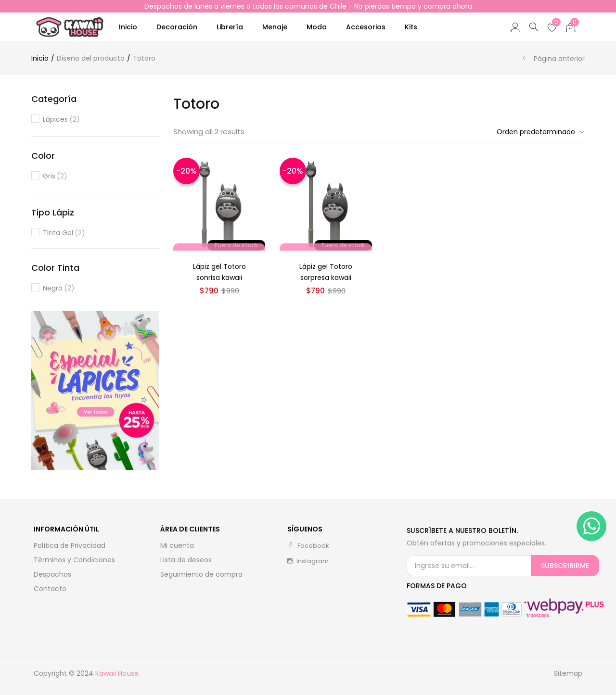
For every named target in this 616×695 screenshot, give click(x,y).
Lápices (61, 120)
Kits (411, 27)
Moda (317, 27)
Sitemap (568, 673)
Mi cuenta (177, 545)
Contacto (50, 589)
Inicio (128, 27)
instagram (308, 561)
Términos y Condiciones (74, 560)
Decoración (177, 27)
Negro (59, 288)
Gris (55, 176)
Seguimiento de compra (201, 574)
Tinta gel (64, 233)
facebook (308, 546)
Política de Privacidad (70, 545)
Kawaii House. (118, 673)
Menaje (275, 27)
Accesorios (366, 27)
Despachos (52, 574)
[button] (571, 27)
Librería (230, 27)
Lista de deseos (186, 560)
